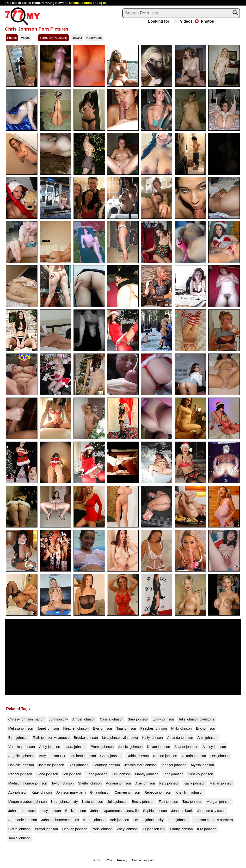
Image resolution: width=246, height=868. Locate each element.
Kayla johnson (194, 783)
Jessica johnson (130, 747)
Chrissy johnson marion (26, 719)
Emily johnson (163, 719)
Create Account (80, 3)
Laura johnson (75, 747)
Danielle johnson (21, 765)
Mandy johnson (147, 774)
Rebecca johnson (158, 792)
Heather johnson (76, 728)
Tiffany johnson (181, 829)
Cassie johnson (112, 719)
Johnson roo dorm (22, 811)
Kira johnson (207, 829)
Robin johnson (138, 756)
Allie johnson (145, 783)
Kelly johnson (153, 738)
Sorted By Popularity (53, 38)
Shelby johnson (90, 783)
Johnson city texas (211, 811)
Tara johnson (192, 802)
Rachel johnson (20, 774)
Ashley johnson (214, 747)
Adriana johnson (118, 783)
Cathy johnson (111, 756)
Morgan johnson (219, 802)
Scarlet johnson (186, 747)
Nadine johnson (165, 756)
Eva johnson (102, 728)
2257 (109, 860)
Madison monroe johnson (28, 783)
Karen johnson (95, 820)
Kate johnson (42, 792)
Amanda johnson (180, 738)
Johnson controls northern (213, 820)
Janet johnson (48, 728)
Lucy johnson (51, 811)
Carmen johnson (127, 792)
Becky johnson (143, 802)
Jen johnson (72, 774)
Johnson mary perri (71, 792)
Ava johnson (18, 792)
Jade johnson (178, 820)
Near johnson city (65, 802)
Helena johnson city (148, 820)
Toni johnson (169, 802)
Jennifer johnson (174, 765)
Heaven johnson (75, 829)
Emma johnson (102, 747)
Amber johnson (84, 719)
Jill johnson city (154, 829)
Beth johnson (18, 738)
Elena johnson (96, 774)
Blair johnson (78, 765)
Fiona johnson (47, 774)
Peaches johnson (154, 728)
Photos (204, 21)
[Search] (181, 13)
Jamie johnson (19, 838)
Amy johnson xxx (52, 756)
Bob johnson (119, 820)
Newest (77, 38)
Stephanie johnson (22, 820)
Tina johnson (126, 728)
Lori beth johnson (83, 756)
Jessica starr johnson (140, 765)
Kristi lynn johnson (189, 792)
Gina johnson (100, 792)
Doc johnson (220, 756)
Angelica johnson (21, 756)
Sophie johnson (155, 811)
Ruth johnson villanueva (51, 738)
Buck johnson (75, 811)
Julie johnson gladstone (196, 719)
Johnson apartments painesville (115, 811)
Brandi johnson (46, 829)
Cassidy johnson (200, 774)
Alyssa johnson (202, 765)
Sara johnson (138, 719)
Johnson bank (182, 811)
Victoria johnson (194, 756)
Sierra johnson (19, 829)
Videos (183, 21)
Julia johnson (117, 802)
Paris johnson (102, 829)
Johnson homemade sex (60, 820)
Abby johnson (50, 747)
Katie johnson (93, 802)
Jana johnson (173, 774)
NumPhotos (95, 38)
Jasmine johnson (51, 765)
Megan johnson (221, 783)
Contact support (143, 860)
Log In (101, 3)
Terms (96, 860)
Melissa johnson (21, 728)
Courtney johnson (106, 765)
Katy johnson (169, 783)
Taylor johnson (63, 783)
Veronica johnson (21, 747)
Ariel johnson (207, 738)
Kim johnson (121, 774)
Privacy (122, 860)
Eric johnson (206, 728)
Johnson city (58, 719)
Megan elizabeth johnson (27, 802)
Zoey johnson (127, 829)
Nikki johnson (181, 728)
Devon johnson (159, 747)
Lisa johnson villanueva (120, 738)
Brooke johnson (86, 738)
